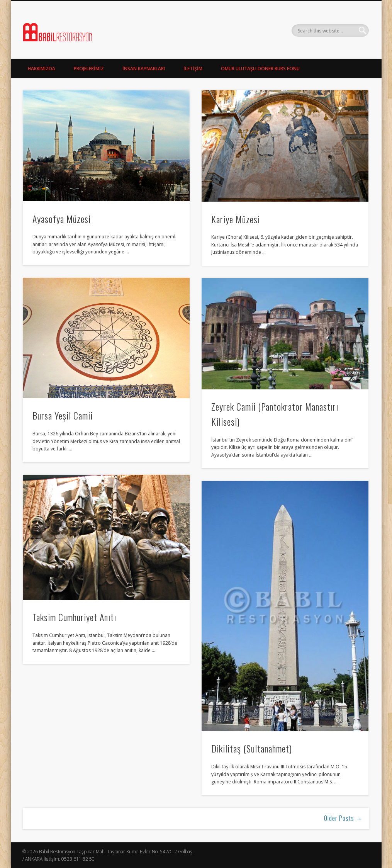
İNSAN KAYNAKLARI (144, 69)
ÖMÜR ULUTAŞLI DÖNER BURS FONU (260, 69)
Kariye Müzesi (236, 219)
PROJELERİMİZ (89, 69)
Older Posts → (343, 818)
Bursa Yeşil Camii (63, 415)
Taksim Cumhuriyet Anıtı (74, 617)
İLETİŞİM (193, 69)
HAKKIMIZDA (42, 69)
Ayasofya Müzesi (62, 219)
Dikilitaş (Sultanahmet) (252, 748)
